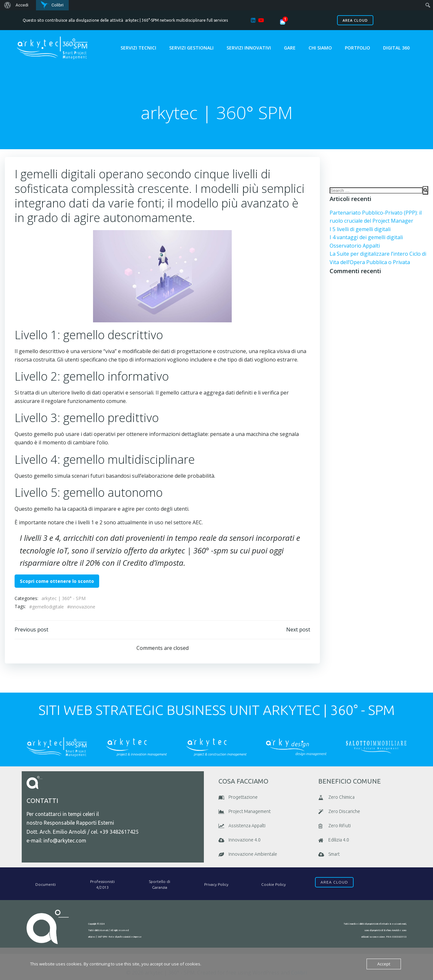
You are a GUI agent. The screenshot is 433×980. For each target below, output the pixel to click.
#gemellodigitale (47, 607)
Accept (384, 964)
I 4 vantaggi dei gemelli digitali (366, 237)
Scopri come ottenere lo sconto (57, 581)
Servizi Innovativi (249, 48)
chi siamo (320, 48)
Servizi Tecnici (138, 48)
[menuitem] (7, 5)
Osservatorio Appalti (355, 246)
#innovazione (81, 607)
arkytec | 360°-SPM (142, 20)
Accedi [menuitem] (22, 5)
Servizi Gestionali (191, 48)
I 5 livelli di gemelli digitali (360, 229)
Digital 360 (396, 48)
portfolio (357, 48)
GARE (290, 48)
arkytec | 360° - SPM (64, 598)
